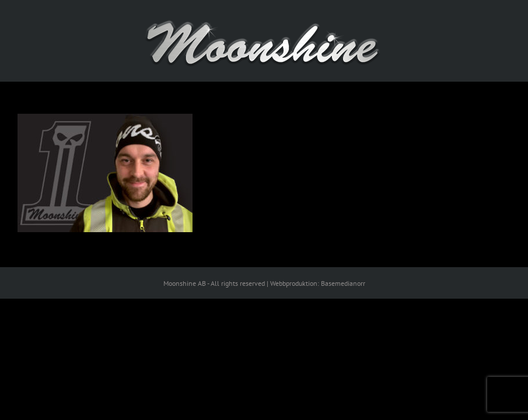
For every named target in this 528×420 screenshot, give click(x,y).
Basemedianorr (343, 283)
